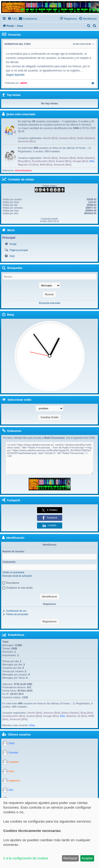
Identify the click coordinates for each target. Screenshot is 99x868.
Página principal (19, 250)
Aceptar (87, 858)
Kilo (92, 161)
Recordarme (13, 583)
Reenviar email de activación (17, 576)
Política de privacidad (17, 614)
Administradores (23, 171)
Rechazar (70, 858)
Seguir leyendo (15, 75)
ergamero (14, 780)
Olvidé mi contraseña (13, 572)
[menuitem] (12, 19)
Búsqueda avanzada (49, 303)
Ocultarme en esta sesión (19, 588)
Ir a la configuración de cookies (26, 858)
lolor (11, 771)
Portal (13, 244)
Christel (13, 753)
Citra (32, 725)
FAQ (12, 256)
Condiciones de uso (16, 611)
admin (24, 83)
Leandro (14, 762)
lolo (11, 790)
